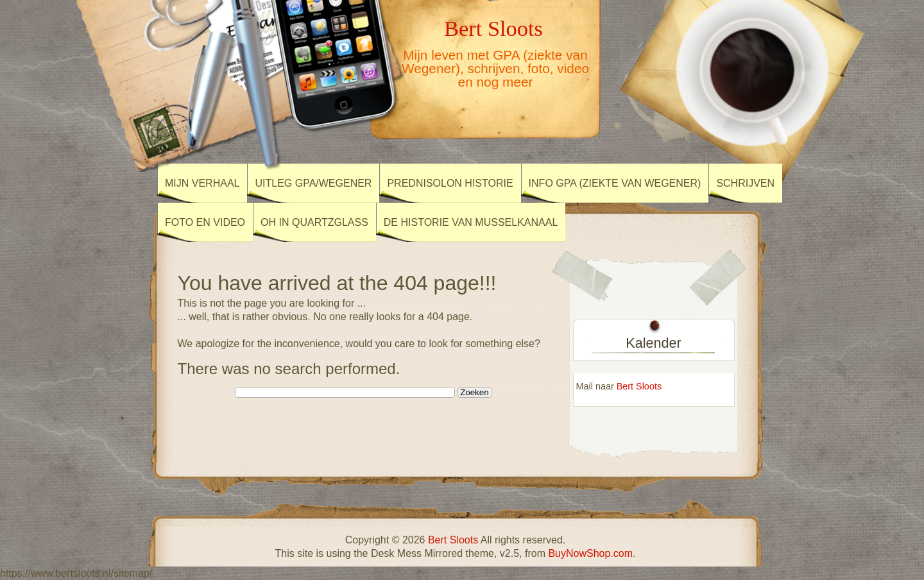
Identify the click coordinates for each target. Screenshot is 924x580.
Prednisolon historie (450, 183)
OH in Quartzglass (314, 222)
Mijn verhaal (202, 183)
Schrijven (745, 183)
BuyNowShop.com (590, 553)
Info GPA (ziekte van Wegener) (615, 183)
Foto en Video (205, 222)
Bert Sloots (493, 28)
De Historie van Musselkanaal (471, 222)
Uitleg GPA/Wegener (313, 183)
